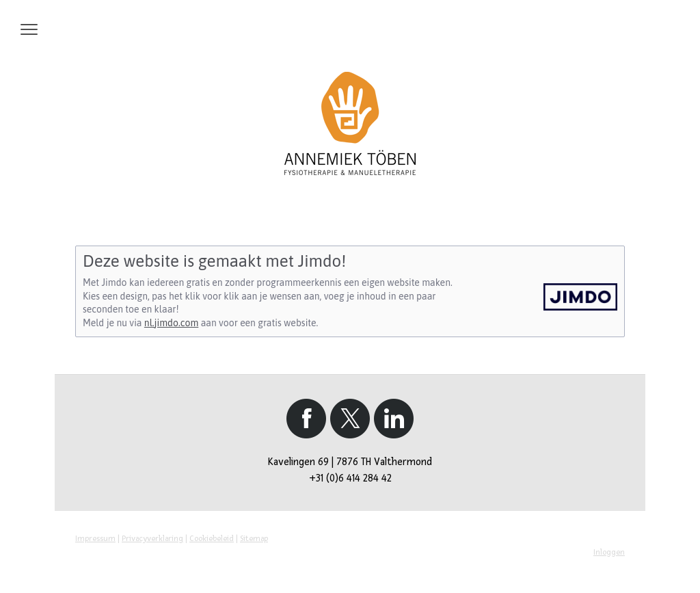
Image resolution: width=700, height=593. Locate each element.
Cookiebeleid (212, 539)
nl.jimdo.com (171, 323)
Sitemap (254, 539)
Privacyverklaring (152, 539)
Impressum (95, 539)
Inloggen (609, 552)
